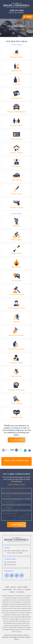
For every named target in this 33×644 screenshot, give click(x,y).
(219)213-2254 (19, 485)
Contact (12, 592)
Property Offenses (17, 153)
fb (7, 575)
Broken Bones (17, 253)
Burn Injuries (16, 267)
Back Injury (17, 226)
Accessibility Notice (17, 637)
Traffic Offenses (16, 180)
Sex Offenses (16, 167)
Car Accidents (17, 281)
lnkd (22, 575)
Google (17, 575)
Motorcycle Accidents (16, 335)
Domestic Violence (17, 57)
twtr (12, 575)
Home (7, 587)
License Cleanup (16, 139)
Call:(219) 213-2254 (17, 440)
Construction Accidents (16, 308)
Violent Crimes (17, 194)
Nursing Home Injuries (16, 349)
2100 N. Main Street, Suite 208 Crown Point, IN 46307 (17, 552)
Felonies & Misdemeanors (17, 112)
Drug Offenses (17, 71)
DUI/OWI (16, 85)
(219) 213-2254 (16, 10)
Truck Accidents (16, 404)
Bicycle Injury (16, 240)
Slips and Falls (16, 376)
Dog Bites (17, 322)
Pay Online (20, 592)
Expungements (17, 98)
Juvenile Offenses (16, 126)
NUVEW (7, 635)
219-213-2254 (11, 562)
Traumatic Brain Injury (17, 390)
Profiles (13, 587)
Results (21, 590)
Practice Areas (23, 587)
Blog (15, 590)
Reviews (28, 590)
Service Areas (7, 590)
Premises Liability (16, 363)
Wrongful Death (17, 417)
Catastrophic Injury (17, 294)
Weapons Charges (16, 208)
